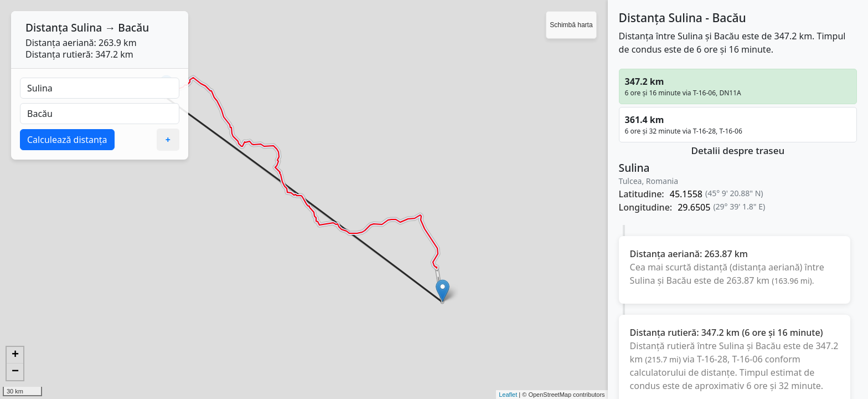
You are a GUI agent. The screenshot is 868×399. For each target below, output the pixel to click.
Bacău (133, 27)
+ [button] (15, 355)
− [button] (15, 372)
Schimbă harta (571, 25)
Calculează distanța (67, 140)
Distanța (47, 27)
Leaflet (508, 395)
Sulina (86, 27)
